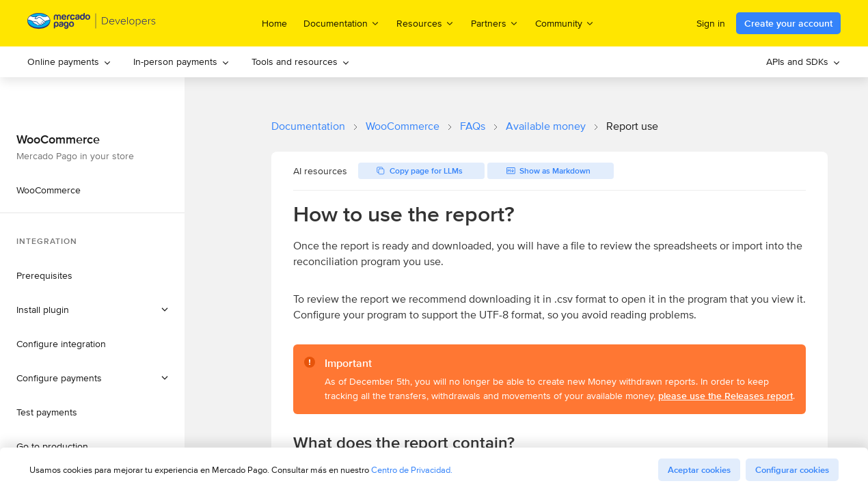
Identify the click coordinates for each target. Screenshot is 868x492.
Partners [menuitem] (495, 23)
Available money (546, 126)
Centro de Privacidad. (412, 470)
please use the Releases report (725, 396)
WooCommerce (403, 126)
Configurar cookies (792, 470)
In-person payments (181, 61)
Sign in (711, 23)
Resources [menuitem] (425, 23)
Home (274, 23)
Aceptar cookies (699, 470)
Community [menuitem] (565, 23)
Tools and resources (301, 61)
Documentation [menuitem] (342, 23)
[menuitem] (69, 62)
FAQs (473, 126)
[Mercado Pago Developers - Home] (92, 24)
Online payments (69, 61)
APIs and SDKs (803, 61)
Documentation (308, 126)
